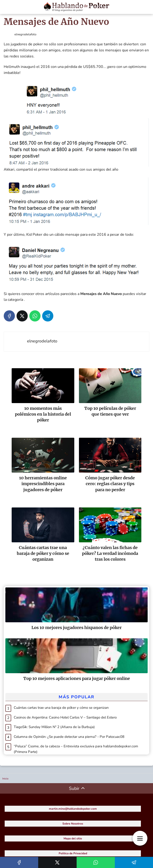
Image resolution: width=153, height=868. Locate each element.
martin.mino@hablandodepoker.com (73, 809)
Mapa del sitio (73, 838)
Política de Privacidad (73, 853)
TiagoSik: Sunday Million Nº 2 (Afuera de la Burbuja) (54, 727)
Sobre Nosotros (73, 824)
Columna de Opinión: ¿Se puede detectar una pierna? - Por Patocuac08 (69, 737)
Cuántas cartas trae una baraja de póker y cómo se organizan (61, 708)
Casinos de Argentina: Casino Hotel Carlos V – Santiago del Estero (65, 717)
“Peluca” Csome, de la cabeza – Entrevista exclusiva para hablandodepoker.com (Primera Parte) (76, 749)
